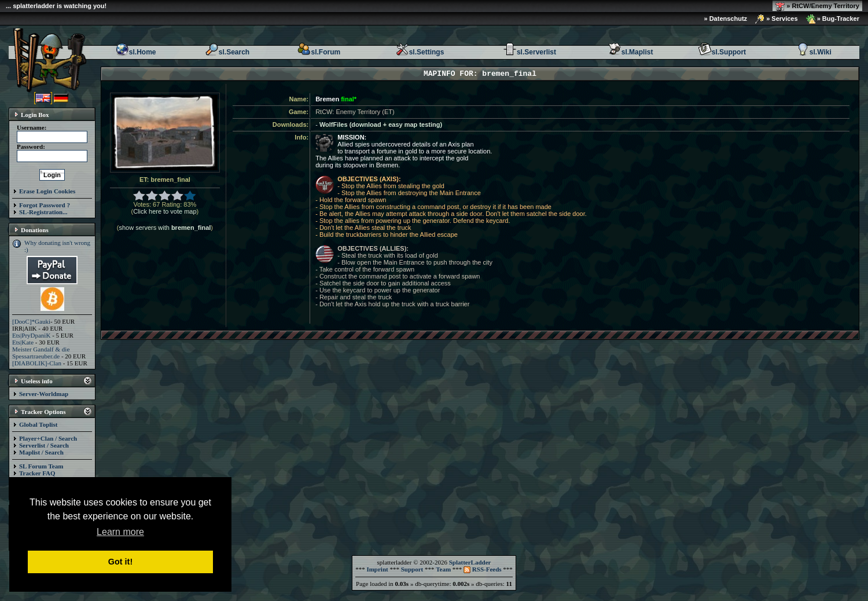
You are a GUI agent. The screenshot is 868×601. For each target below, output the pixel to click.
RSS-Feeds (482, 569)
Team (443, 569)
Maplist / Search (41, 452)
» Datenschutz (726, 19)
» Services (777, 19)
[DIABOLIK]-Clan (37, 363)
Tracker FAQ (37, 473)
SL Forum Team (41, 466)
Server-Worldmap (44, 394)
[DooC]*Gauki (31, 321)
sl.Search (227, 52)
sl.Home (136, 52)
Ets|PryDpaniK (31, 335)
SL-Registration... (43, 212)
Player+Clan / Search (48, 438)
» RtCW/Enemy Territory (817, 6)
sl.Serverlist (529, 52)
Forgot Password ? (45, 205)
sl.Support (722, 52)
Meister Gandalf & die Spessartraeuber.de (41, 353)
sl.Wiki (814, 52)
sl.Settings (420, 52)
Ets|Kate (23, 342)
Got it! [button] (120, 562)
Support (412, 569)
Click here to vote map (165, 211)
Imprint (377, 569)
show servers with (165, 228)
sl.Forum (319, 52)
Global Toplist (38, 424)
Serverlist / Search (44, 445)
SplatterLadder (470, 562)
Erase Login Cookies (47, 191)
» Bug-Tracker (833, 19)
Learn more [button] (120, 532)
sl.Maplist (630, 52)
